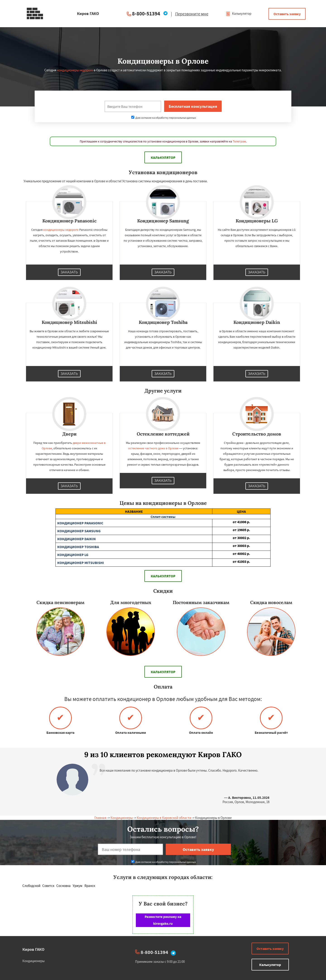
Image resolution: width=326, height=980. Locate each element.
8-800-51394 (146, 13)
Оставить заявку (287, 14)
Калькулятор (239, 13)
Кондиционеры (122, 818)
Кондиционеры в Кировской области (164, 818)
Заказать (69, 272)
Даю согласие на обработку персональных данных (164, 118)
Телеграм (239, 141)
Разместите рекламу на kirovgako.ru (163, 920)
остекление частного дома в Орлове (153, 448)
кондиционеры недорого (75, 70)
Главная (100, 818)
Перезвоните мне (192, 14)
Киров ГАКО (33, 949)
